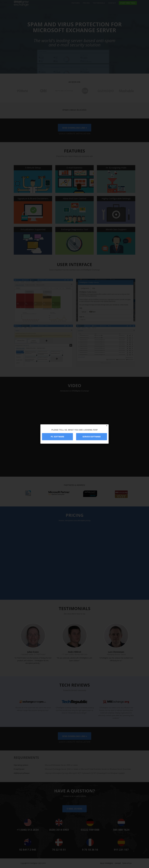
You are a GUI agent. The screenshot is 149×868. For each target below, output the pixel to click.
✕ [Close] (107, 426)
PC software (58, 437)
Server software (92, 437)
